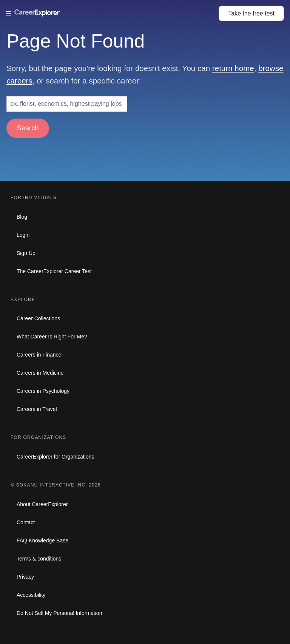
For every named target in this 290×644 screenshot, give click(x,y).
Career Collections (38, 318)
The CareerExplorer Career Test (54, 271)
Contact (26, 522)
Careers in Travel (37, 409)
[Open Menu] (112, 13)
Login (23, 235)
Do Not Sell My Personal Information (59, 613)
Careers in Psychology (43, 391)
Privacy (25, 577)
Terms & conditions (39, 559)
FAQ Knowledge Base (42, 541)
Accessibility (31, 595)
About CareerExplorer (42, 504)
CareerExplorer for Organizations (55, 457)
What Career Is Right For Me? (52, 337)
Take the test (251, 13)
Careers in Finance (39, 355)
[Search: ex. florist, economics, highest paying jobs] (67, 104)
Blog (22, 217)
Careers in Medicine (40, 373)
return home (233, 68)
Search (28, 128)
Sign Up (26, 253)
